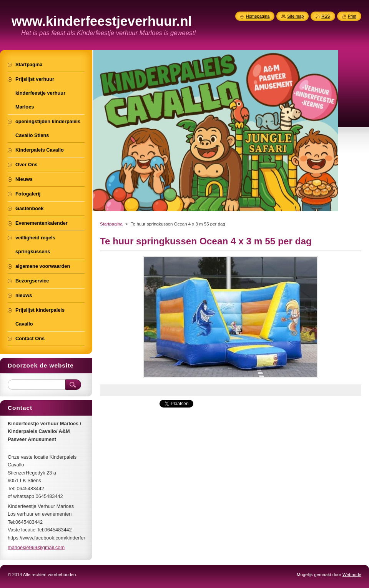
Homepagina (258, 16)
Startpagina (111, 224)
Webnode (352, 575)
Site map (295, 16)
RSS (326, 16)
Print (352, 16)
